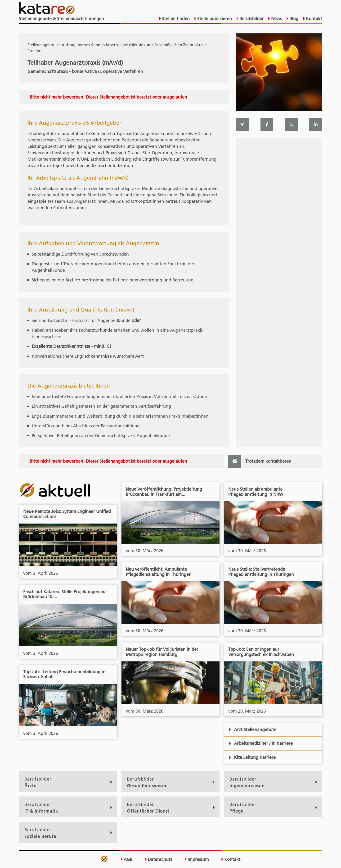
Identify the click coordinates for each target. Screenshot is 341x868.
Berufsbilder (251, 19)
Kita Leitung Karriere (252, 757)
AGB (126, 859)
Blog (293, 19)
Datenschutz (158, 859)
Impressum (197, 859)
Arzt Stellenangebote (252, 730)
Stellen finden (175, 19)
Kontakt (313, 19)
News (276, 19)
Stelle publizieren (214, 19)
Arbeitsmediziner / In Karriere (261, 743)
